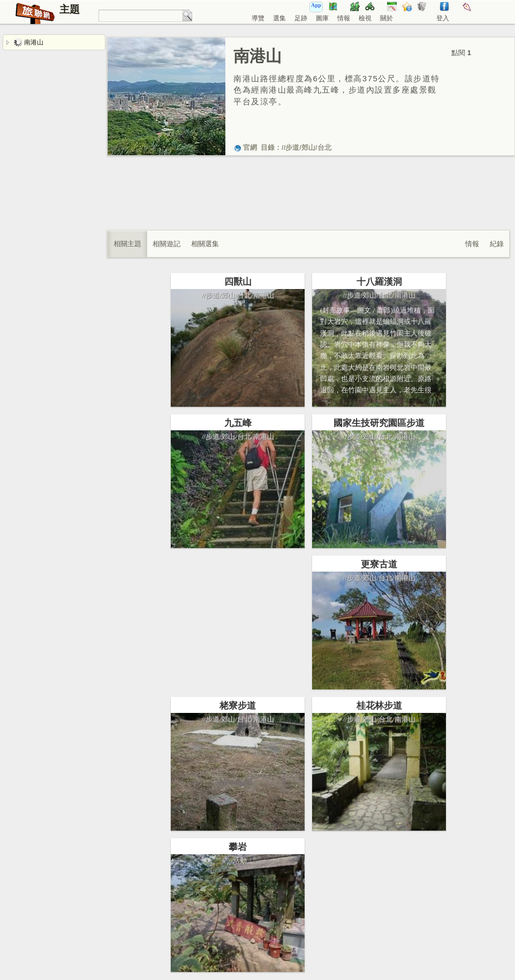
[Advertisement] (308, 204)
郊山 (308, 147)
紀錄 (497, 244)
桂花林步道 (379, 706)
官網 (245, 147)
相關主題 (127, 244)
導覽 (258, 18)
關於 (387, 18)
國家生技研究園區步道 (379, 423)
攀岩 (238, 847)
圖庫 (322, 18)
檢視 (365, 18)
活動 (240, 860)
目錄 (268, 147)
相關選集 (205, 244)
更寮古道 (379, 564)
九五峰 (238, 423)
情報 (344, 18)
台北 (324, 147)
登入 (443, 18)
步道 (292, 147)
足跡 (301, 18)
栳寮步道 (238, 706)
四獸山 (238, 282)
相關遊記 (166, 244)
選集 (279, 18)
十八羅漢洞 (379, 282)
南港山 (29, 42)
